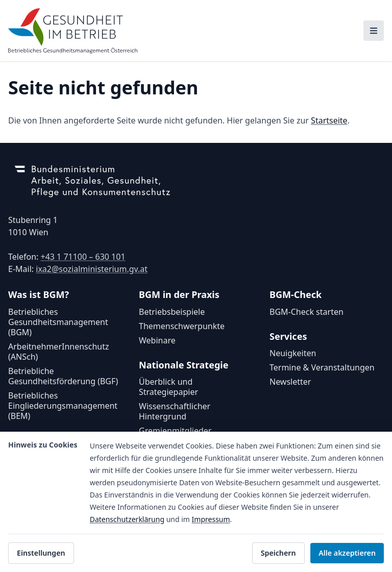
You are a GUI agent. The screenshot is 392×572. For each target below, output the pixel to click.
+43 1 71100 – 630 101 (83, 257)
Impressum (211, 519)
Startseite (329, 120)
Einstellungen (41, 553)
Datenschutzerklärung (127, 519)
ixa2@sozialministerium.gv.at (92, 269)
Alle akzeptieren (347, 553)
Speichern (278, 553)
